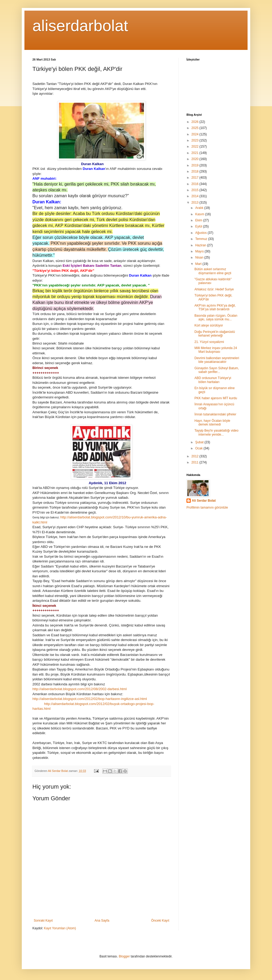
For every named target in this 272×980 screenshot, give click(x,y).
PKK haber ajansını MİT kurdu (216, 398)
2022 (195, 147)
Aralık (200, 208)
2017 (195, 178)
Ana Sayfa (102, 921)
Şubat (200, 442)
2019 (195, 165)
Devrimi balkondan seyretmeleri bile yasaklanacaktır (217, 360)
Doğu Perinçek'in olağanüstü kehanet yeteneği (215, 334)
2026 (195, 122)
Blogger (124, 956)
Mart (199, 264)
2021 (195, 153)
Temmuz (202, 239)
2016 (195, 184)
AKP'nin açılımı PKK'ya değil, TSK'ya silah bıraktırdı (215, 307)
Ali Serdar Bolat (204, 501)
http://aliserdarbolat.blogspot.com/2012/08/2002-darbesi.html (80, 689)
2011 (195, 462)
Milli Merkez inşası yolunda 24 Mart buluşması (216, 350)
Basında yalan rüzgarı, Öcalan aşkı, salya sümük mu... (216, 317)
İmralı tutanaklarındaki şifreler (215, 414)
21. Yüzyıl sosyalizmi (209, 342)
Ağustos (201, 233)
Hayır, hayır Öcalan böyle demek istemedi (212, 423)
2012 (195, 456)
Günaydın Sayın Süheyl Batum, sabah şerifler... (217, 370)
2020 (195, 159)
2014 (195, 196)
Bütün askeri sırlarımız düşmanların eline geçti (213, 271)
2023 (195, 140)
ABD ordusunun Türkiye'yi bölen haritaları (213, 380)
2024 (195, 134)
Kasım (200, 214)
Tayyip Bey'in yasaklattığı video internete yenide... (216, 432)
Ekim (199, 220)
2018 (195, 171)
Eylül (199, 226)
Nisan (200, 257)
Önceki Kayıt (160, 921)
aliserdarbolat (80, 26)
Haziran (201, 245)
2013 (195, 203)
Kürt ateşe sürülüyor (209, 325)
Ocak (199, 448)
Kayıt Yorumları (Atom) (60, 928)
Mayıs (200, 251)
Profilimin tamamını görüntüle (207, 508)
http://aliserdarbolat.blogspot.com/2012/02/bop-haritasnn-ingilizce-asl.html (90, 699)
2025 (195, 128)
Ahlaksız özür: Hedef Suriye (214, 289)
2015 (195, 190)
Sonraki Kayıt (43, 921)
